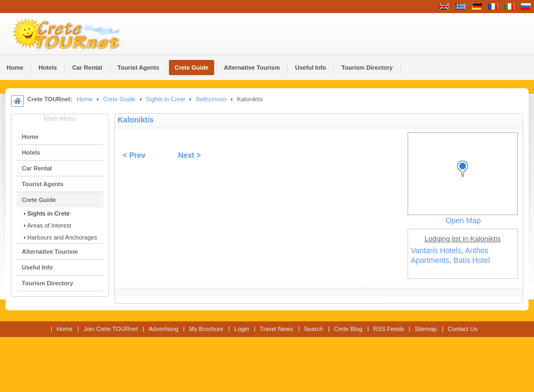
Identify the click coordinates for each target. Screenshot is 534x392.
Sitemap (426, 329)
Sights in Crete (166, 99)
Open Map (463, 221)
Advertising (164, 329)
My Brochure (206, 329)
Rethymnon (211, 99)
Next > (190, 155)
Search (314, 329)
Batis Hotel (472, 261)
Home (85, 99)
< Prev (134, 155)
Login (242, 329)
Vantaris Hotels (436, 251)
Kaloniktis (136, 120)
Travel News (277, 329)
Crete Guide (119, 99)
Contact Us (463, 329)
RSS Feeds (389, 329)
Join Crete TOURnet (111, 329)
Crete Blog (348, 329)
